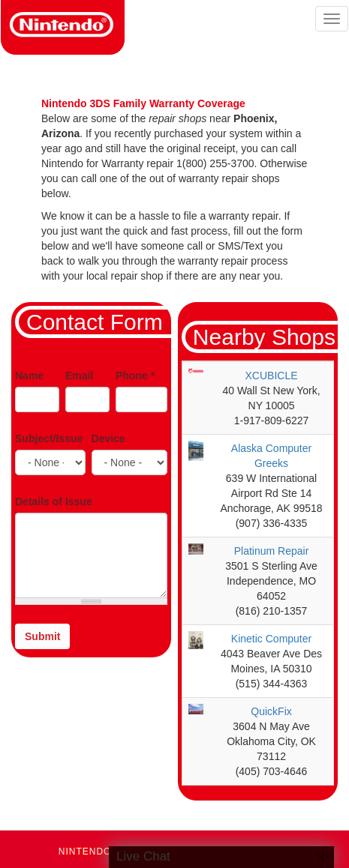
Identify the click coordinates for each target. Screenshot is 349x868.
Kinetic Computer (271, 639)
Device (108, 438)
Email (79, 376)
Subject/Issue (49, 438)
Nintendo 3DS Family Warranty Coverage (143, 103)
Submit (42, 636)
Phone (135, 376)
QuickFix (271, 711)
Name (29, 376)
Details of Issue (54, 501)
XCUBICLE (272, 376)
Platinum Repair (272, 551)
